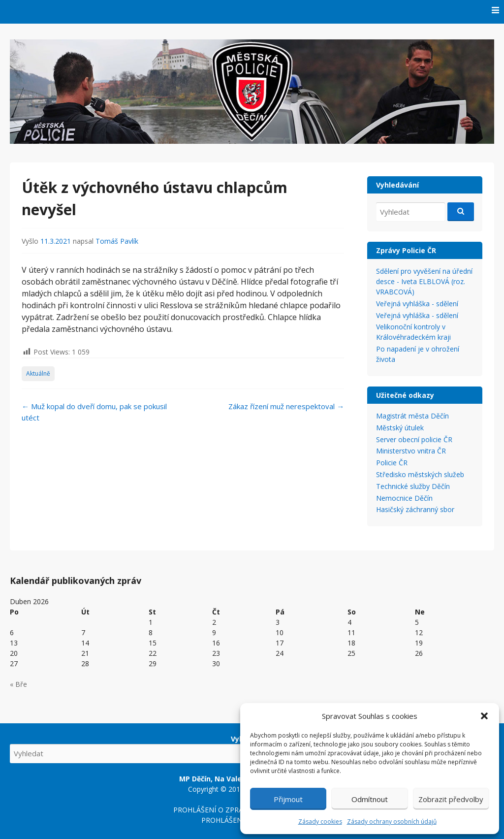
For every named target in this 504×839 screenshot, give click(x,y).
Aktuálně (38, 373)
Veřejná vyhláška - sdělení (417, 304)
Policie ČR (392, 463)
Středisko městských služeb (420, 474)
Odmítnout (370, 799)
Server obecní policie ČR (414, 439)
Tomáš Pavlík (117, 241)
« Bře (18, 684)
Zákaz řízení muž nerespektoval (286, 406)
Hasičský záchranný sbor (415, 509)
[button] (484, 716)
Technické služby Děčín (413, 486)
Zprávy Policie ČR (406, 250)
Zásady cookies (320, 822)
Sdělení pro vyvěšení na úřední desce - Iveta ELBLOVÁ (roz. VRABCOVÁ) (424, 281)
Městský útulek (400, 428)
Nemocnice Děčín (404, 498)
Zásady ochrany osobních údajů (392, 822)
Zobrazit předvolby (451, 799)
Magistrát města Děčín (412, 416)
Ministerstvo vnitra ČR (411, 451)
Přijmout (288, 799)
